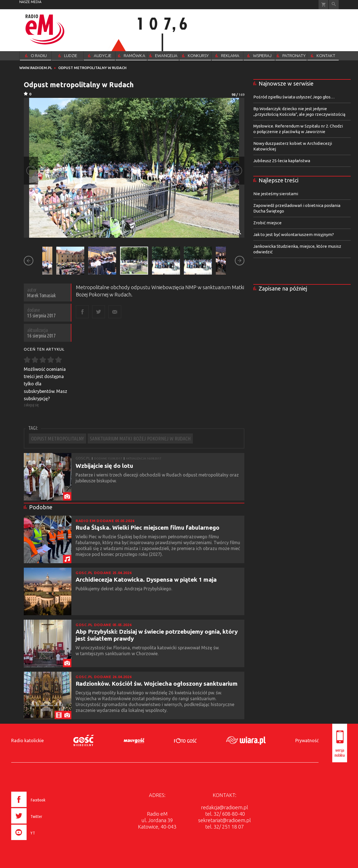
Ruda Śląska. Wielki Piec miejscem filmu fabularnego (148, 527)
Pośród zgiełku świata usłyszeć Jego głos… (294, 97)
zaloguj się (31, 405)
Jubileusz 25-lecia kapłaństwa (282, 161)
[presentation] (40, 841)
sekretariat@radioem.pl (224, 820)
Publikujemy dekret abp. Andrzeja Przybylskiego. (124, 589)
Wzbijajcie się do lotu (104, 466)
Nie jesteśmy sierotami (276, 194)
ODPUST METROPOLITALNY (58, 438)
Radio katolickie (27, 740)
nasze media (30, 2)
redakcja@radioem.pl (224, 807)
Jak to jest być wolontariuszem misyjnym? (294, 234)
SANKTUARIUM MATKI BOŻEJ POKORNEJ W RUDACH (140, 438)
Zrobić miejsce (267, 223)
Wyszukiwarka (334, 5)
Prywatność (307, 740)
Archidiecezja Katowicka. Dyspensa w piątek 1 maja (146, 579)
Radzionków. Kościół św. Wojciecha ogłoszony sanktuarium (157, 683)
